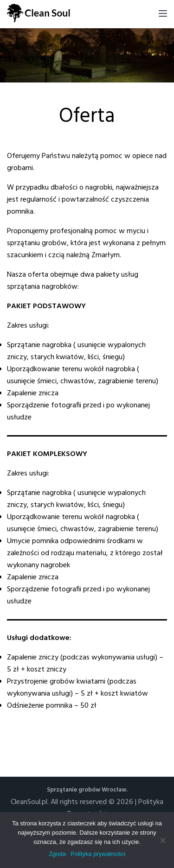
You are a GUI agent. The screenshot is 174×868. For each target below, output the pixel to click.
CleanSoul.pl (29, 802)
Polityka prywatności (98, 854)
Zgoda (57, 854)
